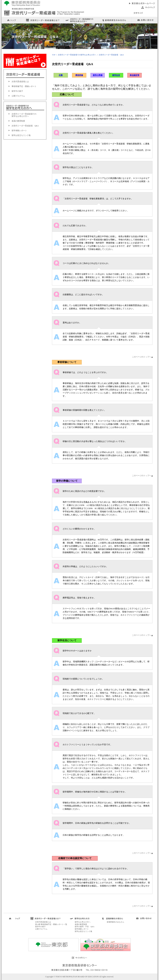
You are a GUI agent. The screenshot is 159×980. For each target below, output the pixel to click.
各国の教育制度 (18, 121)
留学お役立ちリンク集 (21, 135)
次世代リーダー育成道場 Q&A (25, 126)
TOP (54, 55)
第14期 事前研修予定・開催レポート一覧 (51, 924)
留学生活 (116, 75)
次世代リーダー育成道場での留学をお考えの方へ (24, 115)
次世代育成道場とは (20, 82)
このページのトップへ (142, 357)
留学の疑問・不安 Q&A (85, 927)
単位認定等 (135, 75)
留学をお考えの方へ (83, 922)
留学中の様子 (17, 91)
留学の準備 (98, 75)
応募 (61, 75)
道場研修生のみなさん (115, 922)
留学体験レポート (19, 131)
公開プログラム (18, 96)
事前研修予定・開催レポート (24, 86)
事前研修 (79, 75)
